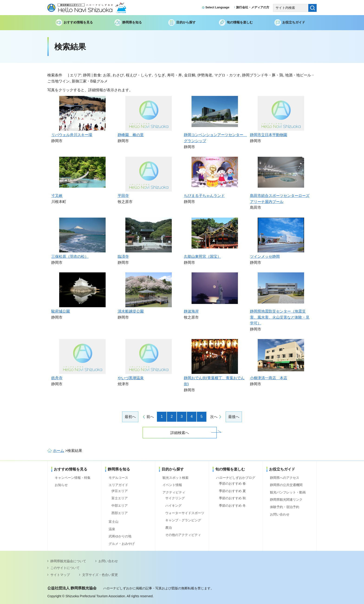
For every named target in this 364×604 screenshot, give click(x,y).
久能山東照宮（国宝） (202, 256)
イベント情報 (172, 485)
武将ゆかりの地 (120, 536)
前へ (150, 417)
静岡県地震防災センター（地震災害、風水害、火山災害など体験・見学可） (280, 317)
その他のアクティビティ (183, 535)
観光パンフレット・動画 (288, 492)
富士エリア (120, 498)
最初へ (130, 417)
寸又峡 (57, 196)
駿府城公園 (61, 311)
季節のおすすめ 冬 (232, 506)
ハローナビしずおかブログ (236, 478)
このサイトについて (65, 568)
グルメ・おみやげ (122, 544)
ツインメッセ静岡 (265, 256)
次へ (214, 417)
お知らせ (61, 485)
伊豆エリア (120, 491)
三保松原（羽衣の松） (70, 256)
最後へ (234, 417)
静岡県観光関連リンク (286, 500)
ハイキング (173, 506)
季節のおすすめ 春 (232, 483)
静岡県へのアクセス (285, 478)
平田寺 (123, 196)
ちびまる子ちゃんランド (204, 196)
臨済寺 (123, 256)
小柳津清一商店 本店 (269, 378)
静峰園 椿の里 (131, 135)
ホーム (58, 451)
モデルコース (118, 478)
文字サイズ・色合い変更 (100, 575)
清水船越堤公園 (131, 311)
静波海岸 (191, 311)
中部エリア (120, 506)
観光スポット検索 (175, 478)
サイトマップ (60, 575)
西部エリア (120, 513)
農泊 (169, 528)
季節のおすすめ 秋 (232, 498)
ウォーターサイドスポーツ (185, 513)
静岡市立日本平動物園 (269, 135)
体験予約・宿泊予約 (285, 507)
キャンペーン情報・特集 (73, 478)
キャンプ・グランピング (183, 520)
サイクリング (175, 498)
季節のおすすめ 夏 (232, 491)
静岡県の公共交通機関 (286, 485)
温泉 (112, 529)
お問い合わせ (280, 514)
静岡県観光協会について (68, 561)
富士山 (114, 522)
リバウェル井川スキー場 (72, 135)
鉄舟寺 (57, 378)
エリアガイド (118, 485)
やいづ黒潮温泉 (131, 378)
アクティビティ (174, 492)
